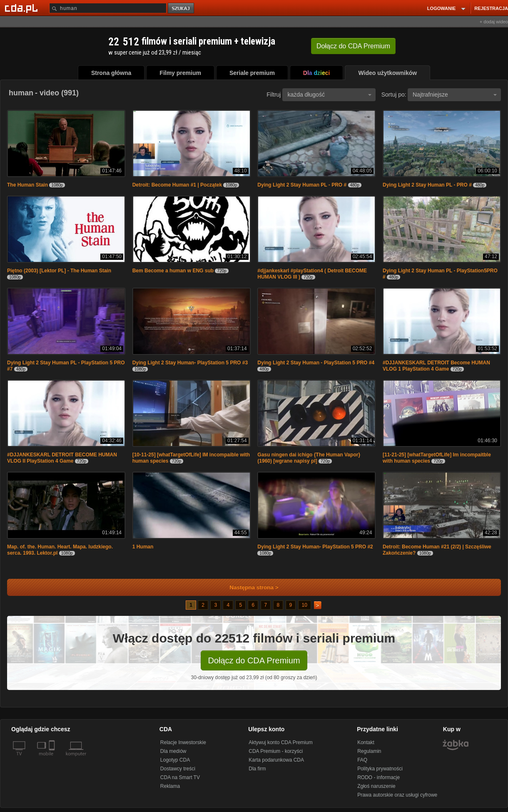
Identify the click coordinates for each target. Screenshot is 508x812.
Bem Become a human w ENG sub (173, 271)
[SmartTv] (53, 759)
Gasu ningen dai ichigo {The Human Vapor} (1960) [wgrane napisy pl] (309, 458)
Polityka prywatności (380, 769)
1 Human (143, 547)
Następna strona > (248, 587)
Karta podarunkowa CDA (276, 760)
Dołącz (353, 46)
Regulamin (369, 751)
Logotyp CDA (175, 760)
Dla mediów (173, 751)
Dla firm (257, 769)
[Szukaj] (108, 8)
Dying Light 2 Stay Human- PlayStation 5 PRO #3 (190, 363)
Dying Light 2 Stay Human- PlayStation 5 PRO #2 (315, 547)
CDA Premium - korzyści (276, 751)
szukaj (182, 9)
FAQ (362, 760)
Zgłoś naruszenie (376, 786)
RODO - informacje (379, 777)
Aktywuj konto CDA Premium (280, 742)
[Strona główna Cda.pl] (22, 8)
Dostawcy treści (178, 769)
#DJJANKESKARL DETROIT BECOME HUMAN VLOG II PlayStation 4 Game (62, 458)
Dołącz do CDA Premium (254, 660)
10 (305, 605)
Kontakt (366, 742)
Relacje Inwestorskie (183, 742)
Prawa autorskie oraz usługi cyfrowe (397, 795)
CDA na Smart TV (180, 777)
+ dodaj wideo (494, 22)
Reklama (170, 786)
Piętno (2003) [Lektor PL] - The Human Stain (59, 271)
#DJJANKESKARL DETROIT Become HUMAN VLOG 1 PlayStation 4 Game (436, 366)
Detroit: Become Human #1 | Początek (177, 185)
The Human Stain (27, 185)
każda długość (329, 95)
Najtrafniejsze (455, 95)
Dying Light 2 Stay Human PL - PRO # (302, 185)
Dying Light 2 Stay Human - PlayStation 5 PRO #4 (316, 363)
